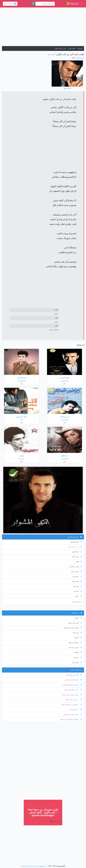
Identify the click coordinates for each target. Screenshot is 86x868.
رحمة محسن (67, 714)
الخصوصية (24, 866)
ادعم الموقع (44, 866)
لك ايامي (78, 591)
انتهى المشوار (80, 58)
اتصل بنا (31, 866)
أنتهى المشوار (76, 542)
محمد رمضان (66, 695)
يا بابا (79, 710)
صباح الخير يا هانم (75, 643)
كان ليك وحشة (76, 685)
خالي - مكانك (76, 690)
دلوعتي (78, 618)
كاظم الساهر (51, 54)
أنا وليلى (78, 638)
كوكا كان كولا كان (75, 719)
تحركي (78, 596)
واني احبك (77, 586)
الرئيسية (80, 48)
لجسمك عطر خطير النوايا (73, 628)
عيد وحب (78, 657)
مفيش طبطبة (76, 695)
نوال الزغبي (69, 675)
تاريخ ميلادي (77, 662)
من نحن (37, 866)
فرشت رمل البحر (75, 648)
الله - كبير (77, 675)
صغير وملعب (77, 581)
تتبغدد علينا (77, 557)
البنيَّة (79, 562)
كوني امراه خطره (75, 623)
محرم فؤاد (69, 700)
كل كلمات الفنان (77, 602)
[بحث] (33, 4)
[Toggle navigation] (82, 3)
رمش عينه (77, 700)
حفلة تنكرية (76, 714)
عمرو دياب (72, 710)
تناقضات (78, 652)
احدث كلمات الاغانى (76, 670)
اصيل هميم (67, 690)
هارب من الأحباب (75, 567)
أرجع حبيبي (77, 576)
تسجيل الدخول (10, 4)
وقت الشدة (76, 680)
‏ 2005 (74, 58)
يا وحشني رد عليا (75, 705)
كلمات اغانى (72, 48)
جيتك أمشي (77, 552)
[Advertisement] (43, 28)
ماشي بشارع (76, 571)
